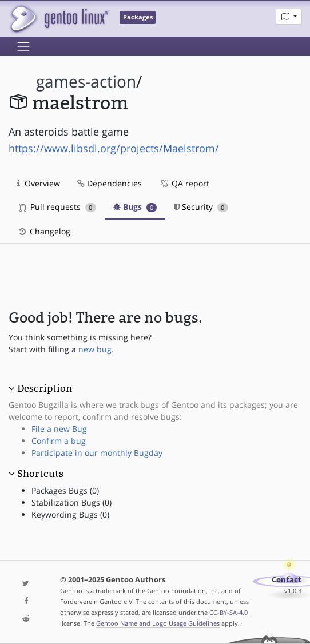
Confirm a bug (59, 441)
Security (201, 207)
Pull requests (58, 207)
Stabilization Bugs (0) (71, 502)
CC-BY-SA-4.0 (228, 612)
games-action (86, 82)
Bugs (135, 207)
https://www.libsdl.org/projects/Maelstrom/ (114, 148)
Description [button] (45, 388)
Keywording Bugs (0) (70, 514)
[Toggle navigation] (23, 46)
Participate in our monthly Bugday (97, 453)
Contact (287, 580)
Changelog (44, 231)
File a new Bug (59, 429)
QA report (184, 183)
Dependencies (110, 183)
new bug (95, 349)
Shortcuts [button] (40, 474)
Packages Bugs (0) (65, 490)
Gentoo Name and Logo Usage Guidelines (158, 623)
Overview (39, 183)
